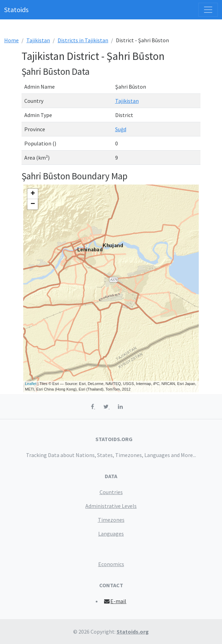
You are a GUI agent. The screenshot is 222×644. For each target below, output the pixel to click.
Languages (111, 534)
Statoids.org (133, 632)
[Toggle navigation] (208, 10)
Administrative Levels (111, 506)
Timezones (111, 520)
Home (11, 40)
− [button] (33, 204)
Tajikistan (38, 40)
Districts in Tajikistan (83, 40)
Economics (111, 564)
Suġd (121, 129)
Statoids (16, 10)
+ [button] (33, 194)
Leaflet (31, 384)
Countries (111, 492)
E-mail (115, 601)
